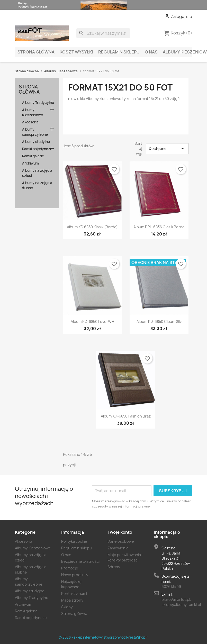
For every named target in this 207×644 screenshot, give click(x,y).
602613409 (171, 587)
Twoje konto (120, 532)
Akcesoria (30, 122)
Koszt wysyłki (76, 52)
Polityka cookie (74, 541)
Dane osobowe (121, 541)
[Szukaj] (103, 33)
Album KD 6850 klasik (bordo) (92, 227)
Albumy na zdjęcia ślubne (37, 185)
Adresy (114, 567)
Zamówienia (118, 548)
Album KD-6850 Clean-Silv (159, 321)
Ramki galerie (33, 156)
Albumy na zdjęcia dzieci (37, 173)
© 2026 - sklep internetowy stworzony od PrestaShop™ (104, 637)
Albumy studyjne (36, 142)
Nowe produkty (75, 575)
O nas (151, 52)
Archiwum (30, 163)
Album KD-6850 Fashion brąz (126, 416)
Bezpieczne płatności (80, 561)
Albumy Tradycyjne (38, 103)
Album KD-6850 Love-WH (92, 321)
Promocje (70, 568)
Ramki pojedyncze (37, 149)
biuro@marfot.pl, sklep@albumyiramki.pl (181, 602)
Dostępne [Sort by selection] (167, 149)
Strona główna (36, 52)
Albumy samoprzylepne (35, 132)
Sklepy (67, 607)
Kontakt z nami (74, 593)
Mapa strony (72, 600)
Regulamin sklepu (119, 52)
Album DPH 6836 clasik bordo (159, 227)
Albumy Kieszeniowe (33, 112)
